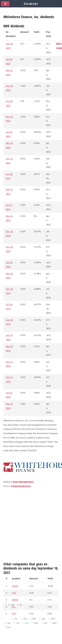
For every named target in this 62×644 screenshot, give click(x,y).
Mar (34, 619)
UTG (14, 593)
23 (21, 605)
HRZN (15, 586)
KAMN (15, 600)
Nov (55, 623)
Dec (9, 627)
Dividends (31, 4)
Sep (36, 623)
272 (13, 605)
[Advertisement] (31, 526)
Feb (25, 619)
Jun (9, 623)
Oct (46, 623)
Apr (44, 619)
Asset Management (23, 482)
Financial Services (21, 486)
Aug (27, 623)
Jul (18, 623)
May (53, 619)
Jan (16, 619)
